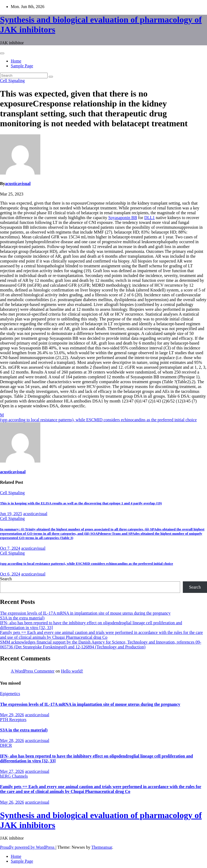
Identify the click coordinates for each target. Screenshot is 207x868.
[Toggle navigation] (2, 53)
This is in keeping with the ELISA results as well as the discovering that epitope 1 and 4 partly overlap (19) (81, 503)
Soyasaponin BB (123, 218)
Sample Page (22, 66)
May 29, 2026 (12, 715)
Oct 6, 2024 (10, 574)
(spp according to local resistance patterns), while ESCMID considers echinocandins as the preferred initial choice (98, 420)
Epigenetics (10, 694)
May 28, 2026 (12, 740)
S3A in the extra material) (22, 618)
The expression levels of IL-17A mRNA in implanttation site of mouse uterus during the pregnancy (85, 613)
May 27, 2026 (12, 771)
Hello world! (72, 671)
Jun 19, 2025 (11, 514)
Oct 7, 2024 (10, 548)
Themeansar (102, 847)
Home (16, 61)
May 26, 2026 (12, 802)
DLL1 (149, 218)
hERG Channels (14, 776)
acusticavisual (18, 184)
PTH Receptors (13, 720)
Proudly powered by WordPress (28, 847)
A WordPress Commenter (33, 671)
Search (6, 579)
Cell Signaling (12, 81)
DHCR (6, 745)
